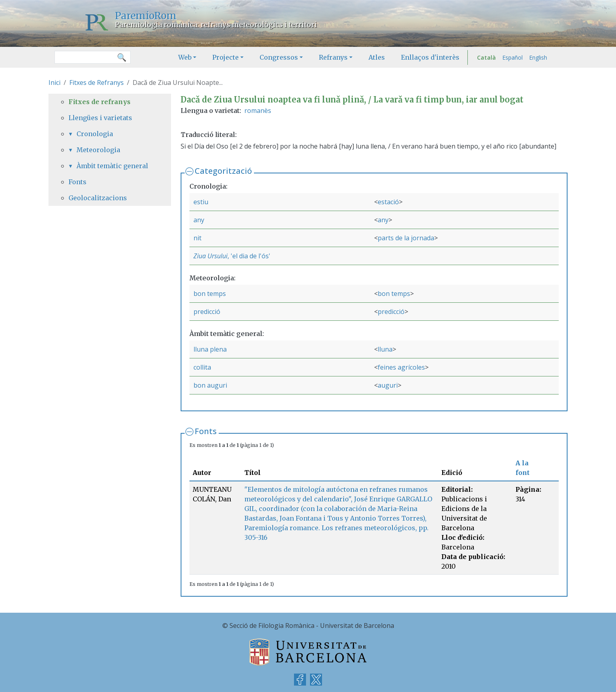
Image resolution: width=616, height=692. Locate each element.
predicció (207, 312)
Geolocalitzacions (98, 198)
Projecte (225, 57)
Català (486, 57)
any (199, 220)
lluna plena (210, 349)
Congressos (279, 57)
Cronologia (95, 134)
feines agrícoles (401, 367)
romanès (258, 111)
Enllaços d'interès (430, 57)
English (538, 57)
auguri (388, 385)
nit (197, 238)
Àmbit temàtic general (112, 166)
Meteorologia (98, 150)
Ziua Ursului (210, 256)
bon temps (210, 294)
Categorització (223, 171)
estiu (201, 202)
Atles (377, 57)
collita (202, 367)
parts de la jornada (406, 238)
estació (388, 202)
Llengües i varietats (100, 118)
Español (512, 57)
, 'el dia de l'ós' (249, 256)
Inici (54, 82)
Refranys (333, 57)
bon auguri (210, 385)
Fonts (206, 431)
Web (185, 57)
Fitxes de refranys (100, 102)
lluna (385, 349)
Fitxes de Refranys (97, 82)
